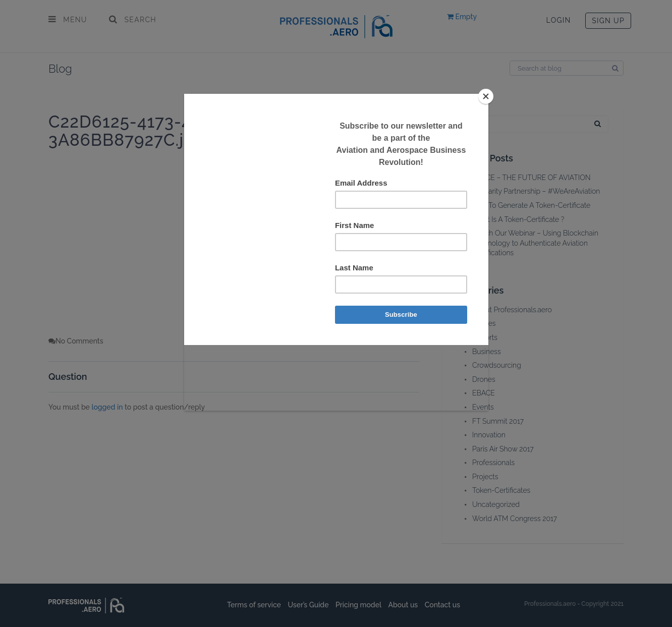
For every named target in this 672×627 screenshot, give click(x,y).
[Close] (486, 96)
